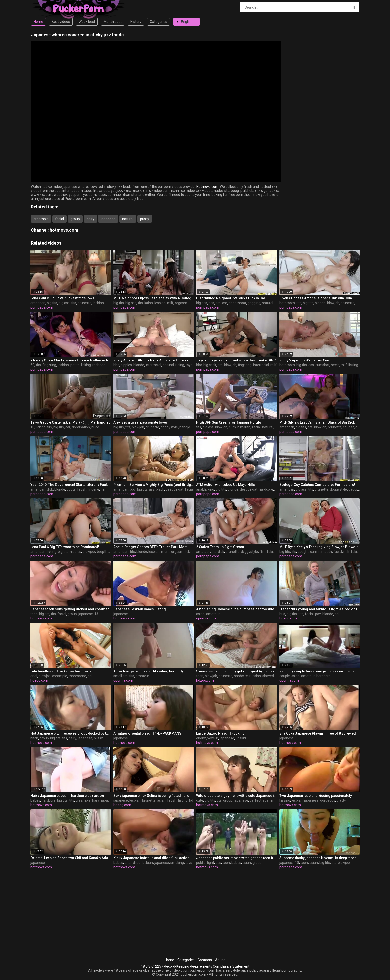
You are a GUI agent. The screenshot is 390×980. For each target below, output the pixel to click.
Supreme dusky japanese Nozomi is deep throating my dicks (320, 858)
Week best (87, 22)
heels (335, 365)
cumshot (322, 365)
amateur (203, 552)
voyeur (213, 738)
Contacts (205, 960)
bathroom (287, 303)
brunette (84, 303)
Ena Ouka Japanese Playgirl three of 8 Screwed (318, 733)
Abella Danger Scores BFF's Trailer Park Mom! (151, 547)
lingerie (94, 489)
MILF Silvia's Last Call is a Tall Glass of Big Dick (317, 422)
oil (276, 489)
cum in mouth (240, 427)
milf (170, 303)
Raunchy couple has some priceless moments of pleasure (320, 671)
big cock (210, 365)
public (201, 863)
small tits (121, 676)
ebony (201, 738)
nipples (126, 365)
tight (211, 863)
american (38, 303)
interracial (153, 365)
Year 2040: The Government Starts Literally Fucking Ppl (71, 485)
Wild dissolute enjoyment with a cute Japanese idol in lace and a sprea (237, 796)
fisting (183, 800)
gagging (254, 303)
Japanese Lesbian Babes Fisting (140, 609)
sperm (268, 800)
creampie (41, 219)
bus (282, 614)
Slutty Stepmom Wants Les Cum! (305, 360)
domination (81, 427)
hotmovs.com (64, 230)
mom (165, 552)
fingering (49, 365)
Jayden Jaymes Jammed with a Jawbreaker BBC (236, 360)
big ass (64, 303)
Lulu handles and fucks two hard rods (61, 671)
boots (71, 489)
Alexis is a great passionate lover (140, 422)
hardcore (266, 489)
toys (189, 365)
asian (200, 614)
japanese (108, 219)
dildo (137, 863)
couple (285, 676)
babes (35, 800)
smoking (177, 863)
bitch (34, 738)
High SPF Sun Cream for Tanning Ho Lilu (229, 422)
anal (200, 489)
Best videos (61, 22)
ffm (263, 552)
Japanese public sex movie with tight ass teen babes (237, 858)
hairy (90, 219)
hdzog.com (288, 618)
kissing (285, 800)
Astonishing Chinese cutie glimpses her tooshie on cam (237, 609)
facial (60, 219)
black (160, 489)
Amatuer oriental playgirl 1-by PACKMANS (147, 733)
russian (255, 676)
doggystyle (169, 427)
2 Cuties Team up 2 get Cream (220, 547)
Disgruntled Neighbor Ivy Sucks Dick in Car (231, 298)
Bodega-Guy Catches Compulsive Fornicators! (317, 485)
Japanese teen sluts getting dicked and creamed (70, 609)
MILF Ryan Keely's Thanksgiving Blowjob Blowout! (319, 547)
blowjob (333, 303)
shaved (268, 676)
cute (200, 800)
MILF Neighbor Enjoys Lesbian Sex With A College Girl (154, 298)
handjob (186, 427)
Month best (113, 22)
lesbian (98, 303)
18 (32, 427)
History (136, 22)
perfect (256, 800)
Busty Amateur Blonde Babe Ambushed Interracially (154, 360)
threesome (77, 676)
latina (149, 303)
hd (337, 614)
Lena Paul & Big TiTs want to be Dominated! (65, 547)
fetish (82, 489)
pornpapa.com (42, 307)
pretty (341, 800)
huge (95, 427)
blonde (320, 303)
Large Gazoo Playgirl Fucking (220, 733)
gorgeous (328, 800)
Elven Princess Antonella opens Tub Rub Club (316, 298)
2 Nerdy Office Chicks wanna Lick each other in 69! (71, 360)
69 (32, 365)
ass (211, 303)
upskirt (241, 738)
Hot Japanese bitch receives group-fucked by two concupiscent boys (71, 733)
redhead (99, 365)
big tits (52, 303)
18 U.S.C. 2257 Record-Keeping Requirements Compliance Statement (195, 966)
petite (75, 365)
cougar (348, 427)
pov (318, 614)
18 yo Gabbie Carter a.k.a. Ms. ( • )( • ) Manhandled (71, 422)
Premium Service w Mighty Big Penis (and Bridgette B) (154, 485)
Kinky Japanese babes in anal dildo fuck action (151, 858)
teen (34, 614)
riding (180, 365)
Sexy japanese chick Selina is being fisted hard (151, 796)
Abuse (220, 960)
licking (86, 365)
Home (38, 22)
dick (50, 489)
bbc (116, 365)
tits (74, 303)
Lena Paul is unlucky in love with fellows (62, 298)
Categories (159, 22)
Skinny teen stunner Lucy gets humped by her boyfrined (237, 671)
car (225, 303)
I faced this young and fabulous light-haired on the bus (320, 609)
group (75, 219)
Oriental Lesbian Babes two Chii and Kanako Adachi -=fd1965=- (71, 858)
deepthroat (237, 303)
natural (128, 219)
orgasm (181, 303)
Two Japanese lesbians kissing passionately (316, 796)
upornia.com (206, 618)
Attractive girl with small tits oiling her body (148, 671)
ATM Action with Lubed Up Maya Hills (226, 485)
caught (303, 552)
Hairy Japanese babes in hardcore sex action (67, 796)
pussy (145, 219)
